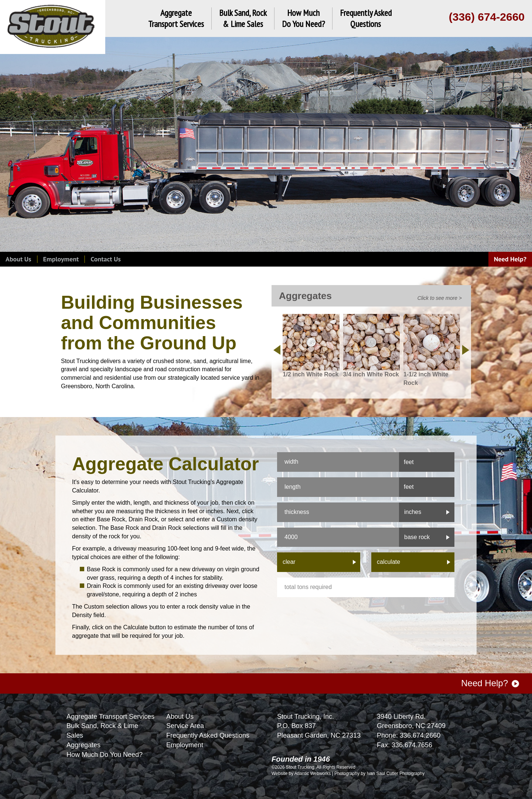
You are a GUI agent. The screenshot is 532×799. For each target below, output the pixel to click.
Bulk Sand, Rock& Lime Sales (243, 18)
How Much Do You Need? (105, 755)
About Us (18, 259)
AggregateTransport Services (176, 18)
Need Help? (510, 259)
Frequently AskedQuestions (366, 18)
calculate (388, 562)
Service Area (185, 726)
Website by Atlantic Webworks (301, 773)
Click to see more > (440, 298)
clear (289, 562)
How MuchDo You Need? (303, 18)
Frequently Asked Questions (208, 735)
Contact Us (106, 259)
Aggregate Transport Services (110, 717)
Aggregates (83, 745)
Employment (61, 259)
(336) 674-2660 (487, 17)
